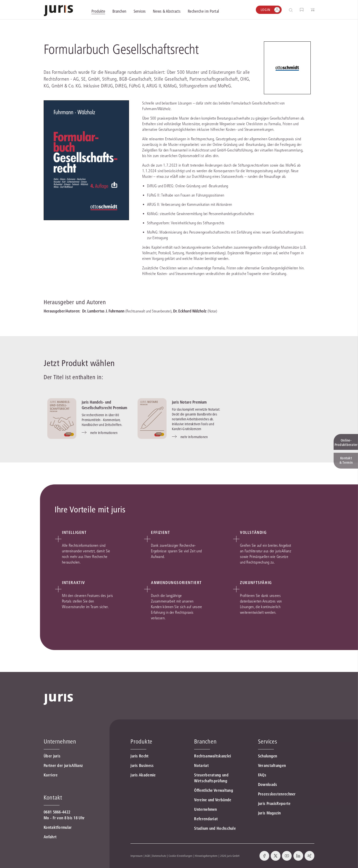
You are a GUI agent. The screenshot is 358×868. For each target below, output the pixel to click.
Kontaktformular (58, 827)
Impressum (137, 856)
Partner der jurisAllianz (63, 765)
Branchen (205, 741)
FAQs (262, 775)
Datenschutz (159, 856)
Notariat (201, 765)
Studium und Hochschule (215, 828)
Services (268, 741)
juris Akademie (143, 775)
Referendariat (206, 819)
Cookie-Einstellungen (180, 856)
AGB (147, 856)
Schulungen (268, 756)
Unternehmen (205, 809)
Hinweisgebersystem (206, 856)
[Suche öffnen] (292, 10)
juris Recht (139, 756)
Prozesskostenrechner (277, 794)
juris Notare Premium (189, 402)
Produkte (141, 741)
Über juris (52, 756)
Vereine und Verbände (213, 800)
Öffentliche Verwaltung (214, 790)
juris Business (142, 765)
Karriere (51, 775)
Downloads (268, 784)
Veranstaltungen (272, 765)
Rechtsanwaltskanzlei (213, 756)
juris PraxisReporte (274, 803)
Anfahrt (50, 837)
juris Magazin (269, 813)
